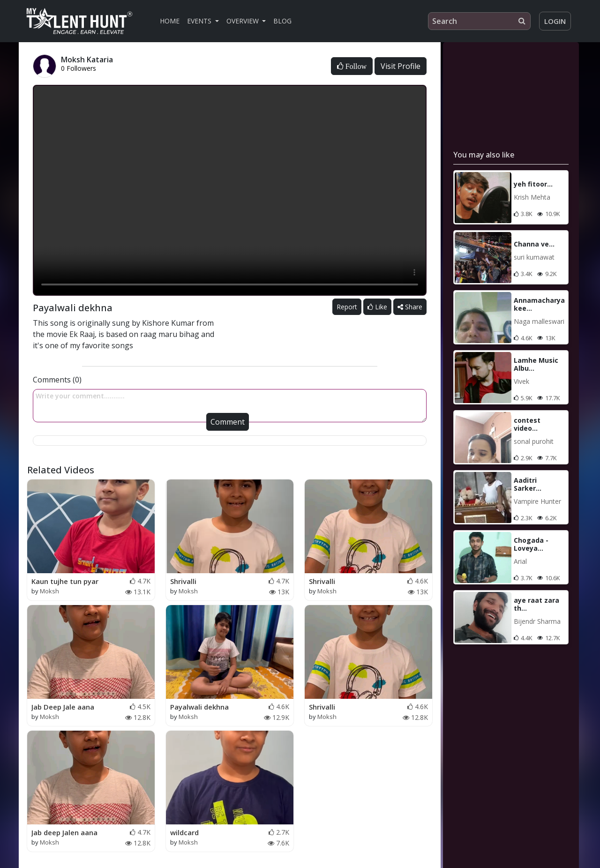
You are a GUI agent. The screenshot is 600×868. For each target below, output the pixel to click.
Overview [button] (244, 21)
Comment (228, 422)
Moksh (49, 591)
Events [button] (200, 21)
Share (410, 307)
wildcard (184, 832)
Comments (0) (57, 380)
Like (377, 307)
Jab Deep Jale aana (63, 707)
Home (170, 21)
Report (347, 307)
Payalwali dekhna (199, 707)
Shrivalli (183, 581)
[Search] (479, 21)
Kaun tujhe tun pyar (65, 581)
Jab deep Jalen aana (64, 832)
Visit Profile (401, 66)
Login (555, 21)
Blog (282, 21)
